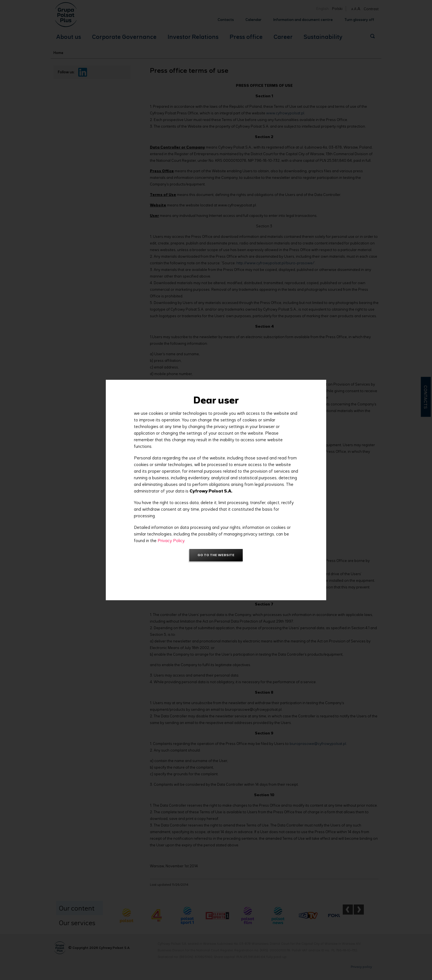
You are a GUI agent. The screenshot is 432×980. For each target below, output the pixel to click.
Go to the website (216, 555)
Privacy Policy (171, 541)
